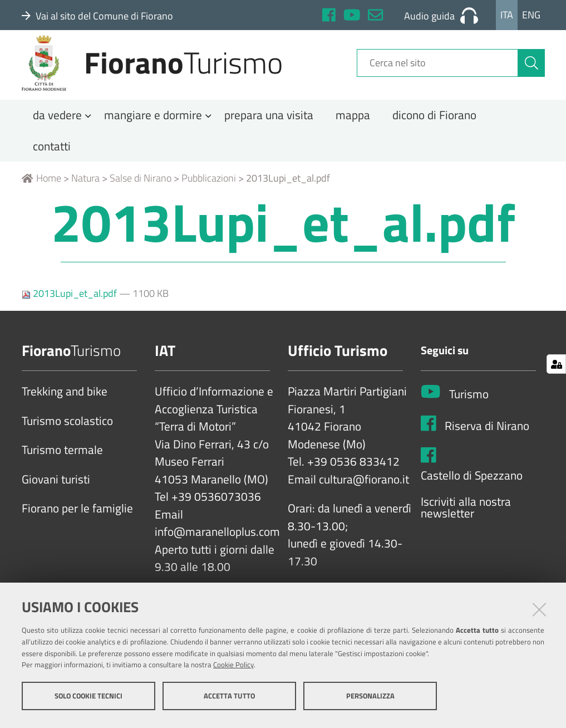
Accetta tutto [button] (229, 699)
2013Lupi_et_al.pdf (70, 312)
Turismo (469, 412)
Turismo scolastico (67, 439)
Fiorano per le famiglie (77, 527)
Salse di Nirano (141, 196)
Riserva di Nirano (487, 444)
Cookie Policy (233, 668)
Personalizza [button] (370, 699)
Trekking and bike (65, 410)
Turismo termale (62, 468)
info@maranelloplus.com (217, 550)
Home (41, 196)
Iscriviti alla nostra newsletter (466, 526)
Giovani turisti (56, 497)
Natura (85, 196)
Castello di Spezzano (472, 494)
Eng (531, 15)
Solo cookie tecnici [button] (88, 699)
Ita (507, 15)
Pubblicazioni (209, 196)
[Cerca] (531, 74)
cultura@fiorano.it (364, 497)
